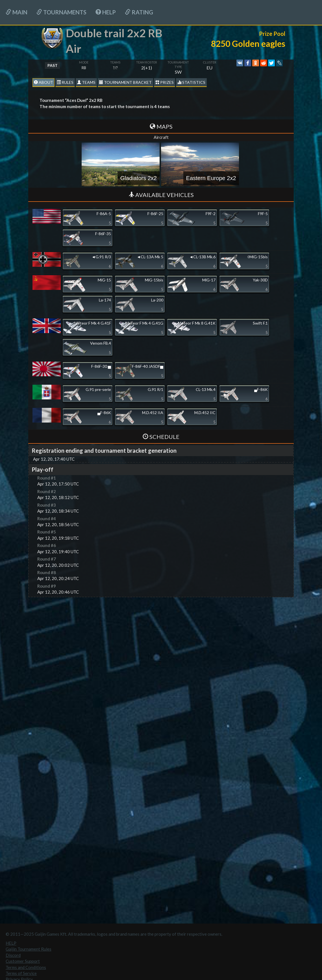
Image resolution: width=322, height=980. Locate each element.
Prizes (165, 82)
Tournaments (61, 12)
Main (17, 12)
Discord (13, 955)
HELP (106, 12)
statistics (191, 82)
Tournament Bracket (125, 82)
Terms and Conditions (26, 967)
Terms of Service (21, 973)
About (43, 82)
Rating (139, 12)
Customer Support (23, 961)
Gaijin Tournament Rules (29, 949)
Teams (86, 82)
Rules (65, 82)
